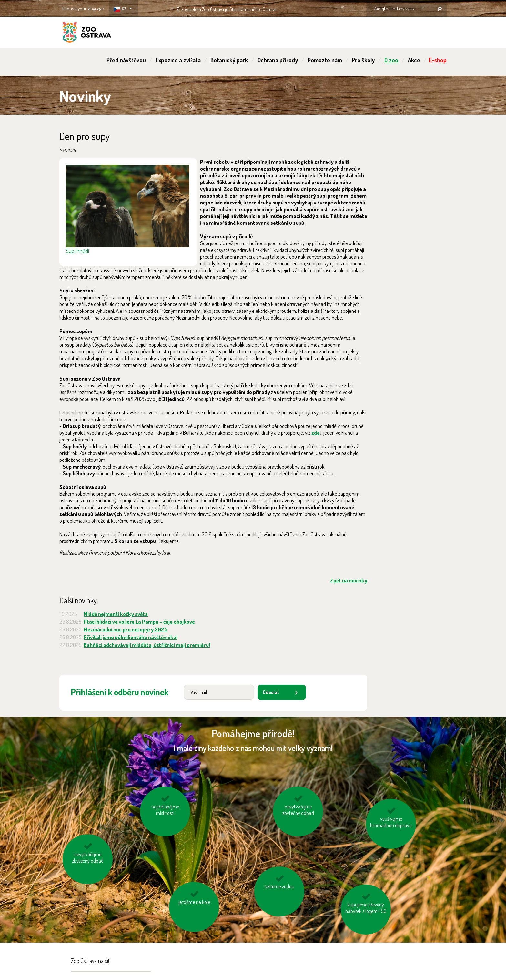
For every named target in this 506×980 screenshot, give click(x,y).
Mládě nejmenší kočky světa (116, 614)
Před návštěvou (126, 60)
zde (316, 433)
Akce (414, 60)
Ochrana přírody (278, 60)
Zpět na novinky (349, 580)
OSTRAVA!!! (304, 8)
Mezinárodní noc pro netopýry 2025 (126, 629)
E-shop (438, 60)
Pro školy (363, 60)
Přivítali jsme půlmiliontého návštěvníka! (131, 637)
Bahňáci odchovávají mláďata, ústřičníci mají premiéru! (147, 645)
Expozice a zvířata (178, 60)
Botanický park (229, 60)
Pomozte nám (325, 60)
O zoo (391, 60)
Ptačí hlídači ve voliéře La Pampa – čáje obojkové (139, 622)
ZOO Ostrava (87, 33)
